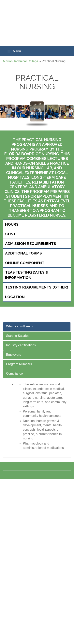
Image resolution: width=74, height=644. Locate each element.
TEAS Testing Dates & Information (27, 275)
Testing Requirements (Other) (37, 287)
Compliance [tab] (14, 373)
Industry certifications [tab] (21, 345)
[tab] (37, 224)
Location (15, 297)
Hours (12, 224)
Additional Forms (23, 253)
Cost (10, 234)
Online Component (25, 263)
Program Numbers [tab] (19, 364)
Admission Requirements (31, 243)
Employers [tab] (14, 355)
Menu (14, 51)
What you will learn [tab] (19, 326)
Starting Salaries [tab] (18, 336)
